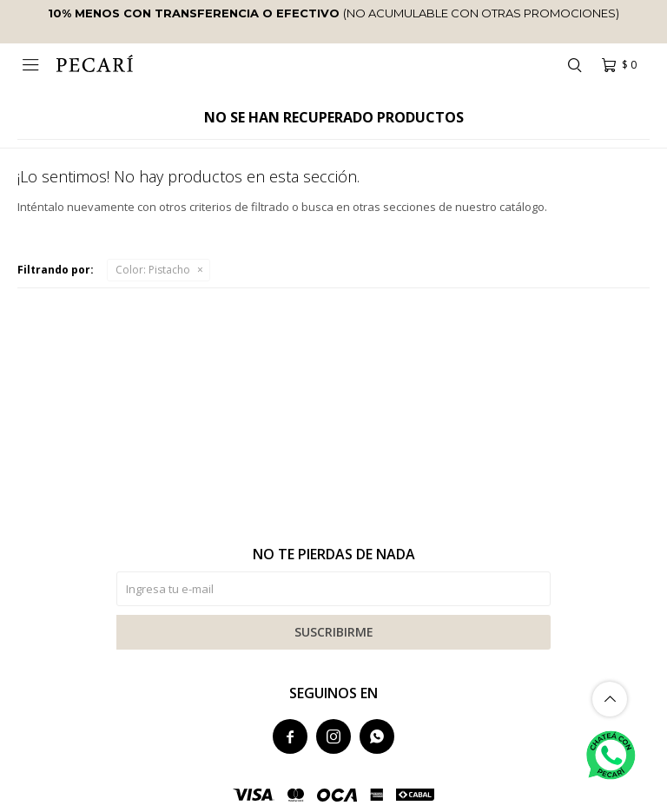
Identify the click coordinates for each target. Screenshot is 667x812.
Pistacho (153, 270)
